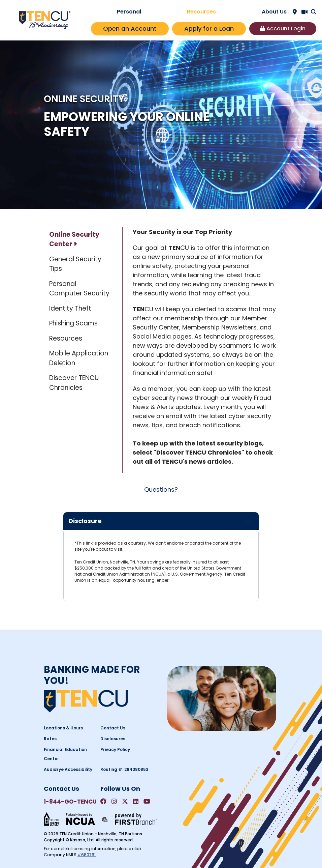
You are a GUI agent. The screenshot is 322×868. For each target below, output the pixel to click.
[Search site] (314, 12)
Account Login (286, 28)
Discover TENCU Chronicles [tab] (74, 383)
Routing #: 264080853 (124, 769)
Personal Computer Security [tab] (79, 289)
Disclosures (113, 739)
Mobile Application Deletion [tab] (79, 358)
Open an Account (130, 28)
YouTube (147, 801)
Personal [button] (129, 12)
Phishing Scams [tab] (73, 323)
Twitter (125, 801)
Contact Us (113, 728)
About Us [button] (274, 12)
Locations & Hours (63, 728)
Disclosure (85, 521)
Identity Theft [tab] (70, 308)
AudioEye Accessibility (68, 769)
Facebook (103, 801)
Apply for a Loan (209, 28)
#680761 (87, 855)
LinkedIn (136, 801)
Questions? (161, 489)
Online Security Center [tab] (74, 239)
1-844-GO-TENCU (70, 802)
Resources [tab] (66, 338)
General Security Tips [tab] (75, 264)
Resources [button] (201, 12)
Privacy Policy (115, 749)
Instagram (114, 801)
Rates (50, 739)
